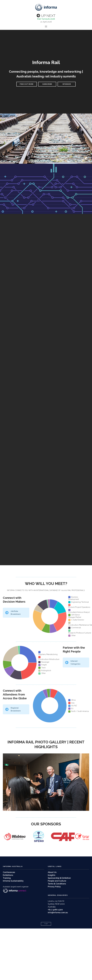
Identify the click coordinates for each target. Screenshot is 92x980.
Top (46, 924)
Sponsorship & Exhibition (59, 878)
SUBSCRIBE (47, 84)
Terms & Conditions (57, 884)
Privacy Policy (54, 887)
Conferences (9, 872)
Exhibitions (8, 875)
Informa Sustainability (13, 881)
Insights (52, 875)
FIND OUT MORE (27, 84)
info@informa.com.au (58, 913)
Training (7, 878)
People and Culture (57, 881)
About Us (52, 872)
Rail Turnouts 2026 (46, 19)
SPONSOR (67, 84)
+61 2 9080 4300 (55, 910)
